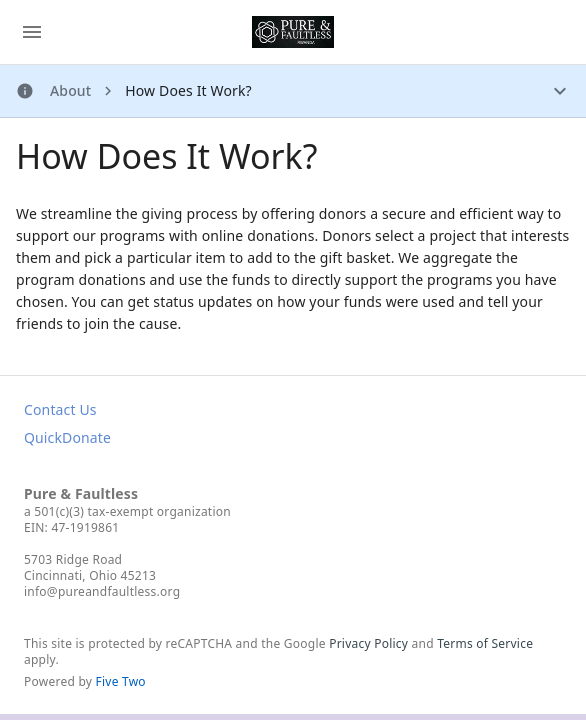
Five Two (121, 681)
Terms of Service (485, 643)
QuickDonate (67, 437)
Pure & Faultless (81, 493)
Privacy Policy (368, 643)
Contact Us (60, 409)
